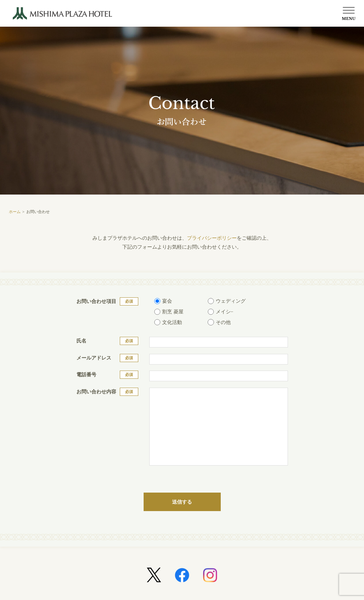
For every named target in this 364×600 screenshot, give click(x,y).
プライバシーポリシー (212, 238)
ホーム (15, 212)
